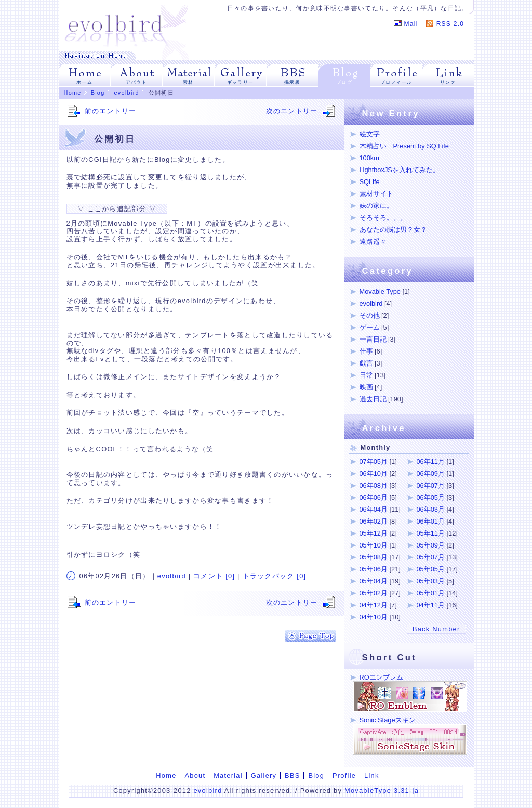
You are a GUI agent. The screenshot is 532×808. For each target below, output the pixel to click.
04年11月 (431, 605)
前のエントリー (111, 111)
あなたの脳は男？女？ (393, 230)
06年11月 (431, 461)
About (195, 776)
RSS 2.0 (450, 24)
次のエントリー (292, 111)
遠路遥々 (373, 242)
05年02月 (374, 593)
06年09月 (431, 473)
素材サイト (376, 194)
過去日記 (373, 399)
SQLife (370, 182)
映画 (366, 387)
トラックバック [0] (275, 576)
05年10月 (374, 545)
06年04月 (374, 509)
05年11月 (431, 533)
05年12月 (374, 533)
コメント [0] (214, 576)
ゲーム (370, 327)
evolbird (127, 93)
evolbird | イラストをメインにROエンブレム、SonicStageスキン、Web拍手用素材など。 (127, 25)
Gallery (264, 776)
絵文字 (370, 134)
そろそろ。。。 (383, 218)
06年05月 (431, 497)
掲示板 (292, 82)
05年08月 (374, 557)
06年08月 (374, 485)
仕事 (366, 351)
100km (369, 158)
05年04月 (374, 581)
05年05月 (431, 569)
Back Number (436, 629)
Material (228, 776)
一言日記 (373, 339)
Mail (411, 24)
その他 (370, 315)
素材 (188, 82)
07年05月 (374, 461)
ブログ (344, 82)
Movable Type (380, 291)
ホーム (84, 82)
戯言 (366, 363)
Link (372, 776)
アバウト (136, 82)
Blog (98, 93)
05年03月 (431, 581)
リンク (448, 82)
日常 (366, 375)
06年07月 (431, 485)
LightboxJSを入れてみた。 (400, 170)
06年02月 (374, 521)
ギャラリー (240, 82)
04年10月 (374, 617)
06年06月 (374, 497)
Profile (344, 776)
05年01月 (431, 593)
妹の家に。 (376, 206)
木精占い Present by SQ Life (404, 146)
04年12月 (374, 605)
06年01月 (431, 521)
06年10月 (374, 473)
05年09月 (431, 545)
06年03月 (431, 509)
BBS (292, 776)
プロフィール (396, 82)
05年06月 (374, 569)
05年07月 (431, 557)
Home (73, 93)
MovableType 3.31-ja (382, 791)
